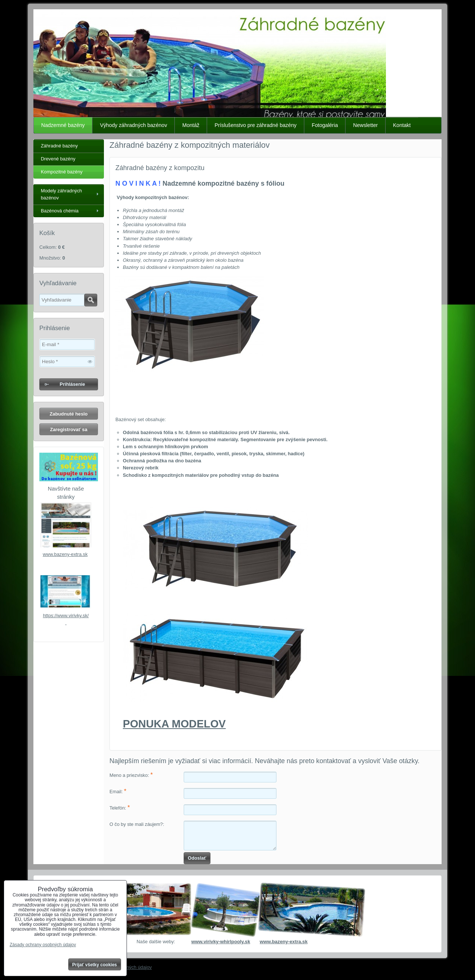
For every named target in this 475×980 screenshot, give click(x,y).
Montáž (191, 125)
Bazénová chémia (60, 211)
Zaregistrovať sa (69, 429)
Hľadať (91, 300)
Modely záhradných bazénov (61, 194)
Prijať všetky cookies (95, 965)
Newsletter (365, 125)
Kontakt (402, 125)
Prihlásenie (72, 384)
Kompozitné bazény (62, 172)
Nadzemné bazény (63, 125)
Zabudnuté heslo (69, 414)
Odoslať (197, 858)
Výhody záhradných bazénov (133, 125)
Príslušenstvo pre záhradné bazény (255, 125)
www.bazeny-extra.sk (65, 554)
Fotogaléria (325, 125)
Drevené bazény (58, 159)
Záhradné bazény (59, 146)
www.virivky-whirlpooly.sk (221, 942)
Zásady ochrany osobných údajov (43, 945)
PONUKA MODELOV (174, 724)
